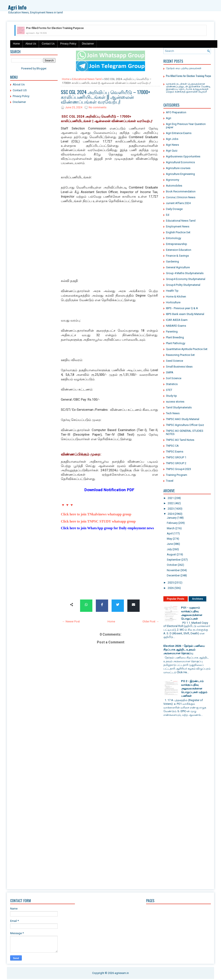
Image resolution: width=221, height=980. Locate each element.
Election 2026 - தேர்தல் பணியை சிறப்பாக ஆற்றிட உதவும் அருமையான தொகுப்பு (184, 650)
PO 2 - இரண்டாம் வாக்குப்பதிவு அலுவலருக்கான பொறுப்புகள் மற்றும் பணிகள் (194, 688)
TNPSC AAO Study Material (183, 419)
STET (169, 390)
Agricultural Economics (180, 162)
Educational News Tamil (87, 79)
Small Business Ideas (179, 367)
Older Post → (151, 621)
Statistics (172, 384)
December (173, 575)
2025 (171, 583)
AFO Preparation (176, 112)
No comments (98, 107)
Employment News (178, 226)
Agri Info (17, 7)
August (171, 554)
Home (16, 44)
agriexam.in (122, 973)
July (169, 549)
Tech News (173, 413)
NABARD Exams (176, 326)
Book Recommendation (181, 191)
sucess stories (175, 402)
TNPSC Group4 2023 (178, 469)
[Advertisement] (34, 173)
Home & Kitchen (176, 297)
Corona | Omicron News (181, 197)
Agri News (172, 145)
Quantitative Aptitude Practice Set (187, 349)
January (172, 518)
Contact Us (48, 44)
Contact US (20, 90)
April (170, 533)
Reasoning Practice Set (180, 355)
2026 (171, 588)
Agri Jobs (172, 139)
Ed (168, 215)
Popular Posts (176, 599)
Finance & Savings (177, 256)
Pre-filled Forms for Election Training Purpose (55, 28)
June (170, 544)
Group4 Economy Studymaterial (186, 279)
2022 (171, 503)
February (172, 523)
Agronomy (173, 180)
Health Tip (172, 291)
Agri (169, 118)
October (172, 565)
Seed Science (174, 361)
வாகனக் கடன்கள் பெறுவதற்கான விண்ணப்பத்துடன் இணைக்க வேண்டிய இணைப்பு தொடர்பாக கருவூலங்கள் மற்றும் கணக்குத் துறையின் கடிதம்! (189, 87)
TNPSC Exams (175, 452)
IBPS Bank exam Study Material (185, 314)
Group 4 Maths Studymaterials (185, 273)
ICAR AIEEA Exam (177, 320)
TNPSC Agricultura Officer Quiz (185, 425)
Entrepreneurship (177, 244)
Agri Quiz (172, 151)
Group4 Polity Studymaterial (183, 285)
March (171, 528)
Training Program (177, 475)
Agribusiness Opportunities (183, 156)
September (174, 560)
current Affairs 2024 (178, 203)
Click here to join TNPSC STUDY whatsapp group (98, 521)
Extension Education (179, 250)
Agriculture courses (178, 168)
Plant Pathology (176, 343)
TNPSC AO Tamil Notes (180, 440)
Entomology (174, 238)
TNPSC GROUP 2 (176, 463)
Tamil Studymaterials (179, 407)
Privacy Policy (68, 44)
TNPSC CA (172, 446)
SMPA (170, 372)
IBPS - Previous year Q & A (182, 308)
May (169, 539)
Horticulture (173, 302)
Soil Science (174, 378)
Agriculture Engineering (180, 174)
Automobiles (174, 186)
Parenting (172, 332)
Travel (170, 481)
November (173, 570)
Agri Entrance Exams (179, 133)
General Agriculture (178, 267)
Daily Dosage (174, 209)
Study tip (171, 396)
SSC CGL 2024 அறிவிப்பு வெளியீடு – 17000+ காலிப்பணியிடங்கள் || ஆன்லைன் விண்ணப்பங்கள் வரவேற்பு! (106, 97)
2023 (171, 509)
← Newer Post (71, 621)
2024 (171, 514)
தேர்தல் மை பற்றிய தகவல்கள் (184, 68)
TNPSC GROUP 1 (176, 457)
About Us (31, 44)
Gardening (172, 261)
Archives (198, 599)
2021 (171, 498)
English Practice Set (178, 232)
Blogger (41, 68)
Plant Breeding (175, 337)
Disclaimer (88, 44)
